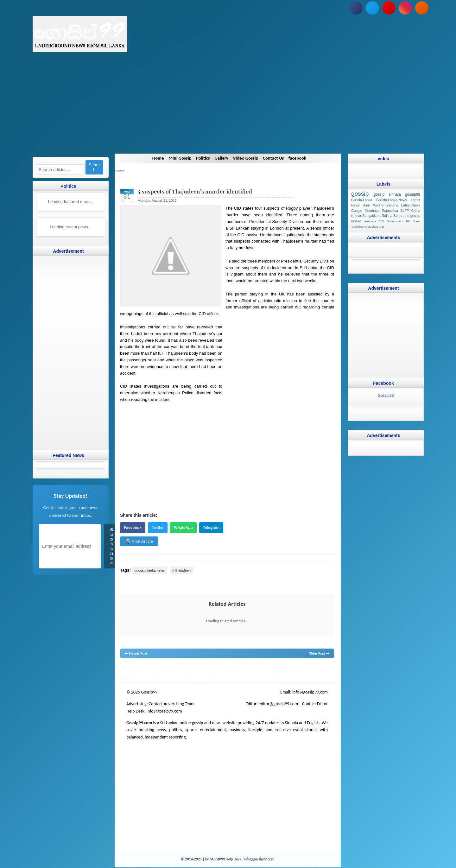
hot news (156, 670)
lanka (135, 670)
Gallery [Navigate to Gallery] (221, 158)
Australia (370, 221)
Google (357, 211)
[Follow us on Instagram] (405, 8)
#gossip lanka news (149, 570)
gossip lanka (186, 670)
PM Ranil (413, 221)
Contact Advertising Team (171, 704)
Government (395, 221)
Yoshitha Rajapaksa (364, 227)
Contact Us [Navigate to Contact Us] (274, 158)
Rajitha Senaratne (395, 216)
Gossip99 (386, 396)
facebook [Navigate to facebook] (298, 158)
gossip (125, 670)
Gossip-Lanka (362, 200)
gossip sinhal (252, 670)
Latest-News (410, 205)
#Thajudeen (181, 570)
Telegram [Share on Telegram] (211, 528)
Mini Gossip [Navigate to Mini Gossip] (179, 158)
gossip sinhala (387, 194)
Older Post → (319, 653)
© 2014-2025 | (193, 859)
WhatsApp (183, 528)
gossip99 (412, 194)
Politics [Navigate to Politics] (202, 158)
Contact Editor (315, 704)
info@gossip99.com (310, 692)
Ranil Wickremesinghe (380, 205)
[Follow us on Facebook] (356, 8)
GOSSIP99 (217, 859)
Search (94, 167)
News (144, 670)
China (415, 211)
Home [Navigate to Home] (157, 158)
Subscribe (112, 546)
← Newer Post (136, 653)
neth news (203, 670)
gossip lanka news (226, 670)
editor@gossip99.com (278, 704)
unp (381, 227)
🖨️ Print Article (139, 541)
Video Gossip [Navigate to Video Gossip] (246, 158)
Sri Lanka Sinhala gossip (282, 670)
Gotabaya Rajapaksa (381, 211)
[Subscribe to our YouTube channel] (389, 8)
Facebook (133, 528)
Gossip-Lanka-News (392, 200)
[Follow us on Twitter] (372, 8)
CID (381, 221)
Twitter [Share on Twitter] (158, 528)
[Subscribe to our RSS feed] (422, 8)
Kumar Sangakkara (366, 216)
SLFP (405, 211)
